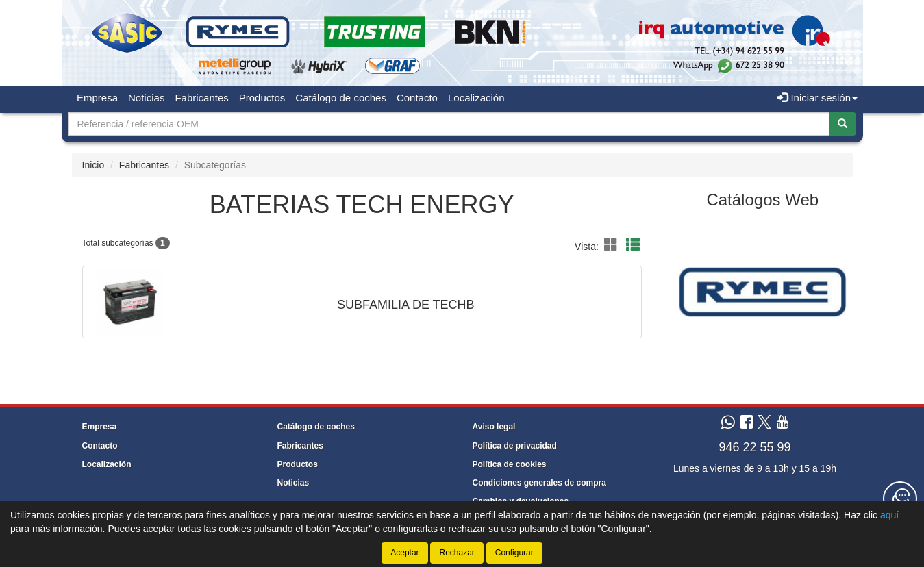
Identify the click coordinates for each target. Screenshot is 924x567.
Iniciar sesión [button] (817, 98)
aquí (889, 515)
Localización (476, 98)
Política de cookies (510, 464)
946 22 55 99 (754, 447)
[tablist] (763, 291)
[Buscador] (449, 124)
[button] (613, 245)
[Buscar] (842, 124)
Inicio (93, 165)
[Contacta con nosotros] (900, 499)
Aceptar (404, 553)
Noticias (146, 98)
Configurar (514, 553)
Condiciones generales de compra (539, 483)
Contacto (417, 98)
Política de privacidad (515, 446)
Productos (262, 98)
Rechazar (457, 553)
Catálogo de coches (341, 98)
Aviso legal (494, 427)
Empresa (97, 98)
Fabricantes (201, 98)
